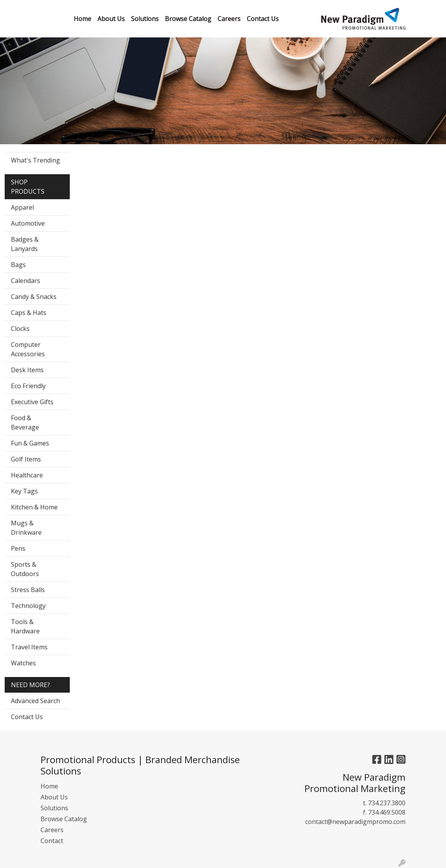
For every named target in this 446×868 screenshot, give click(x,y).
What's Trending (35, 160)
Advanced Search (35, 701)
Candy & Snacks (34, 297)
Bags (18, 265)
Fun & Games (30, 443)
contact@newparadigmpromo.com (355, 822)
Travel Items (29, 647)
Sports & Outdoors (25, 569)
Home (49, 786)
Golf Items (26, 459)
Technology (28, 606)
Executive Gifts (32, 402)
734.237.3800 (387, 803)
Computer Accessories (28, 349)
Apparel (22, 207)
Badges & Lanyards (25, 244)
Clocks (20, 329)
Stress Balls (28, 590)
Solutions (54, 808)
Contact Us (27, 717)
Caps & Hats (29, 313)
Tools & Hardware (25, 626)
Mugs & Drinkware (26, 528)
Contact (52, 841)
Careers (52, 830)
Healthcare (27, 475)
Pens (18, 548)
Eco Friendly (28, 386)
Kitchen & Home (34, 507)
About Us (54, 797)
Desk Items (27, 370)
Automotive (28, 223)
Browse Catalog (64, 819)
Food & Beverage (25, 423)
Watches (23, 663)
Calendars (26, 281)
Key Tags (24, 491)
